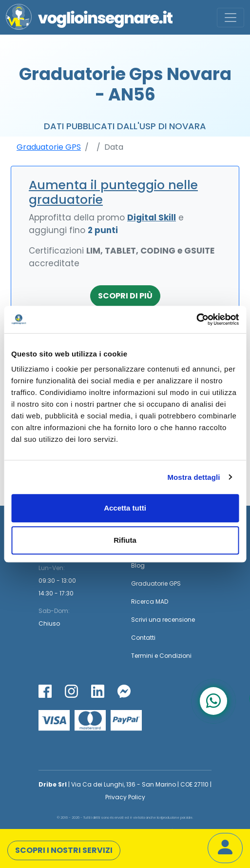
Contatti (143, 638)
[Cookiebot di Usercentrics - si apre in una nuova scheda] (196, 319)
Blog (138, 565)
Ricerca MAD (150, 602)
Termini (142, 656)
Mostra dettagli (193, 477)
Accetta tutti (125, 508)
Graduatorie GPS (49, 147)
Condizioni (175, 656)
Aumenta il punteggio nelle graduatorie (113, 192)
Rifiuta (125, 540)
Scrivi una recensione (163, 620)
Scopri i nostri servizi (64, 850)
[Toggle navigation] (231, 18)
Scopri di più (125, 296)
